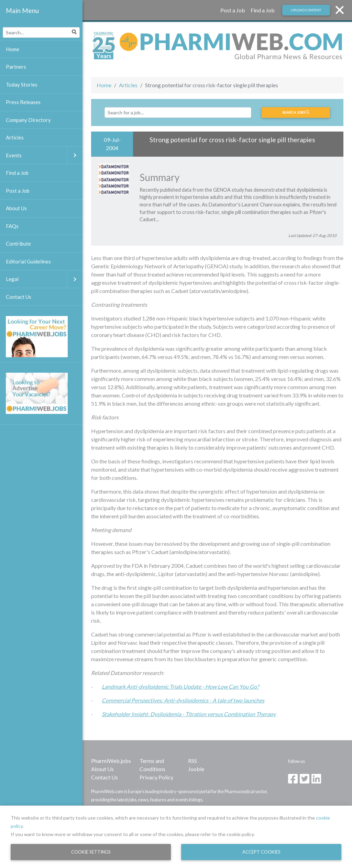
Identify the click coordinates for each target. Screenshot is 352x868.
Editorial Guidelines (28, 261)
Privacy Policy (156, 777)
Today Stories (22, 84)
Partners (16, 67)
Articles (128, 85)
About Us (102, 769)
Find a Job (263, 10)
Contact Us (104, 777)
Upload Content (306, 10)
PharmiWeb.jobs (111, 761)
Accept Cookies (261, 852)
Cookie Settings (91, 852)
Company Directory (28, 120)
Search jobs (296, 112)
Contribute (18, 244)
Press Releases (23, 102)
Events (44, 155)
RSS (192, 761)
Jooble (196, 769)
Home (104, 85)
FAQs (12, 226)
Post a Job (233, 10)
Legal (44, 279)
